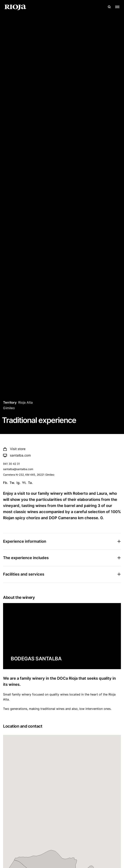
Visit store (14, 449)
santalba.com (17, 455)
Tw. (12, 483)
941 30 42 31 (11, 464)
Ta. (30, 483)
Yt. (24, 483)
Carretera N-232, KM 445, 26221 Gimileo (29, 475)
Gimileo (9, 408)
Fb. (6, 483)
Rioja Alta (25, 402)
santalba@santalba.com (18, 469)
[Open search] (109, 7)
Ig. (18, 483)
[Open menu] (117, 7)
